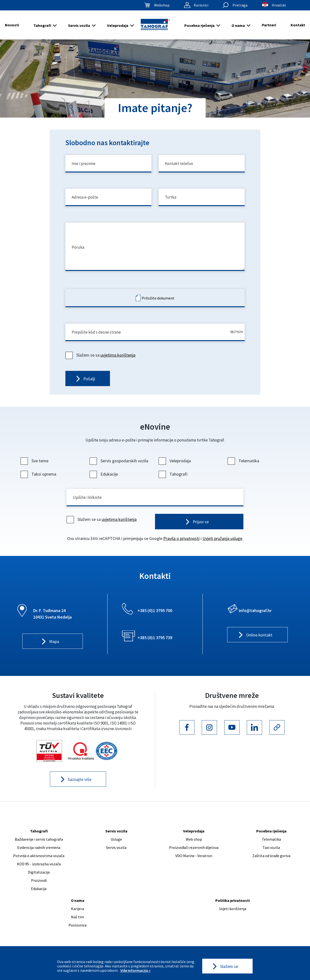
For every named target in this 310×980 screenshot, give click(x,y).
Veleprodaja (118, 25)
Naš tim (77, 922)
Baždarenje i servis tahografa (39, 845)
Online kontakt (259, 640)
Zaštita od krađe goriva (271, 861)
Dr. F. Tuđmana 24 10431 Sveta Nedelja (52, 619)
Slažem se (229, 966)
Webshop (162, 5)
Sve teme (35, 465)
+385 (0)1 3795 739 (155, 643)
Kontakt (298, 25)
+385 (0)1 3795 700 (155, 616)
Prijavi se (201, 527)
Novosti (12, 25)
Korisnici (201, 5)
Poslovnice (78, 931)
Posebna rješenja (199, 25)
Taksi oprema (39, 479)
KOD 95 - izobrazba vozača (39, 869)
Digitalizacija (39, 878)
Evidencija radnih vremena (39, 853)
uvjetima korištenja (118, 359)
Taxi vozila (271, 853)
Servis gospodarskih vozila (120, 465)
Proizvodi (39, 886)
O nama (238, 25)
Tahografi (42, 25)
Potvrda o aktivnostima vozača (39, 861)
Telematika (244, 465)
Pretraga (240, 5)
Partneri (269, 25)
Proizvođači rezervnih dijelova (194, 853)
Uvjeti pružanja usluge (222, 543)
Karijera (77, 914)
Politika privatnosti (232, 906)
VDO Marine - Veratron (194, 861)
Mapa (54, 647)
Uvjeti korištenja (233, 914)
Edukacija (39, 894)
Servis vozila (79, 25)
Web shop (194, 845)
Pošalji (89, 383)
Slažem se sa (101, 359)
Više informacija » (135, 970)
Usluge (116, 845)
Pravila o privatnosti (181, 543)
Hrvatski (279, 5)
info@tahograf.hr (255, 616)
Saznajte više (80, 785)
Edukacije (104, 479)
